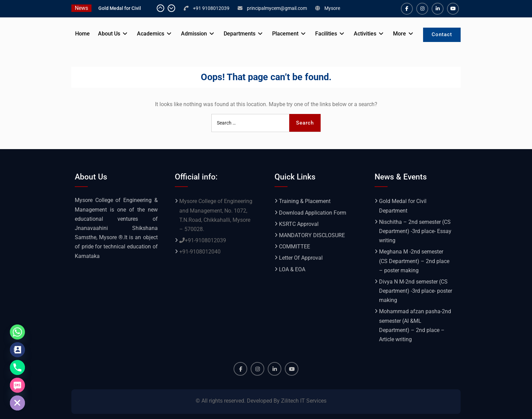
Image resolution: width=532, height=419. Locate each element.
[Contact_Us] (17, 350)
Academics (151, 34)
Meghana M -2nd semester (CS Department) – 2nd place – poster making (414, 261)
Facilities (326, 34)
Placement (285, 34)
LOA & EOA (292, 269)
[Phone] (17, 367)
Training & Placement (305, 201)
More (400, 34)
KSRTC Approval (299, 224)
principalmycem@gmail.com (277, 8)
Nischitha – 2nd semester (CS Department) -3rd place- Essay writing (415, 231)
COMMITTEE (295, 247)
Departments (240, 34)
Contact (442, 34)
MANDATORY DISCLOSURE (312, 235)
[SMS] (17, 385)
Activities (365, 34)
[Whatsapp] (17, 332)
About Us (109, 34)
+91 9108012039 (211, 8)
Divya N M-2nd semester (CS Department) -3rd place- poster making (416, 291)
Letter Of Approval (301, 258)
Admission (194, 34)
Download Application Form (313, 213)
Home (82, 34)
